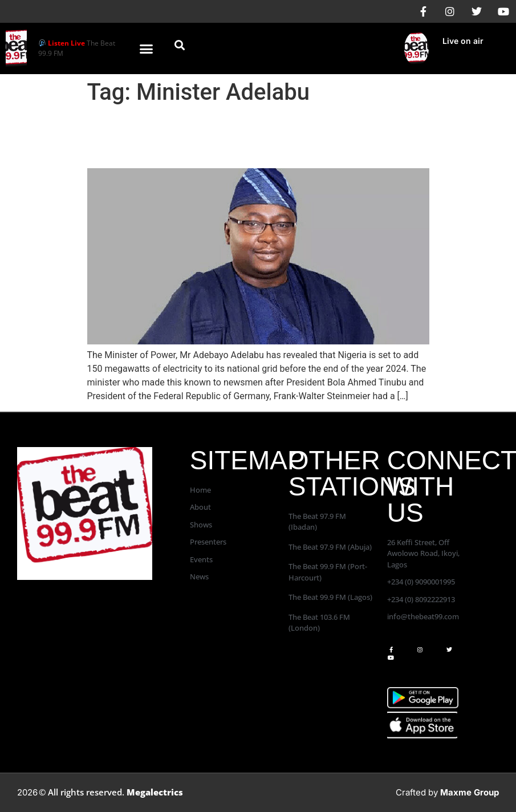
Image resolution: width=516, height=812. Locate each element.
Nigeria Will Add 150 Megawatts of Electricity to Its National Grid (229, 137)
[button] (146, 48)
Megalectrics (155, 792)
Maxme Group (470, 792)
